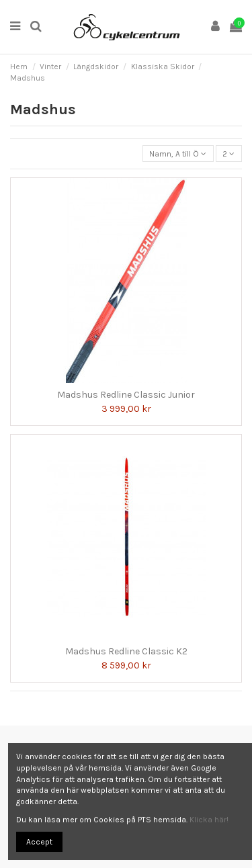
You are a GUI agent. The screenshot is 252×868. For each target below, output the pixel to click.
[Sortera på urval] (178, 154)
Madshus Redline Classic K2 (126, 651)
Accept (39, 842)
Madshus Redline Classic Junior (126, 395)
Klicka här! (209, 820)
